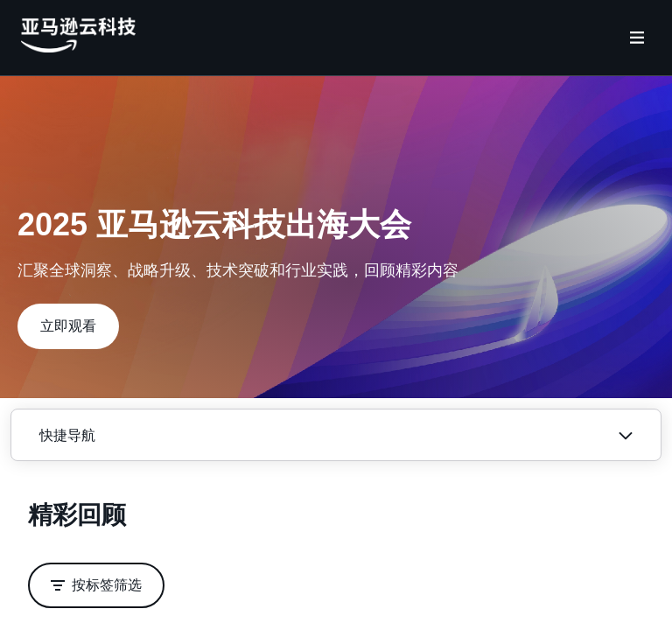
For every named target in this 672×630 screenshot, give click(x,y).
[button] (68, 326)
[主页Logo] (78, 48)
